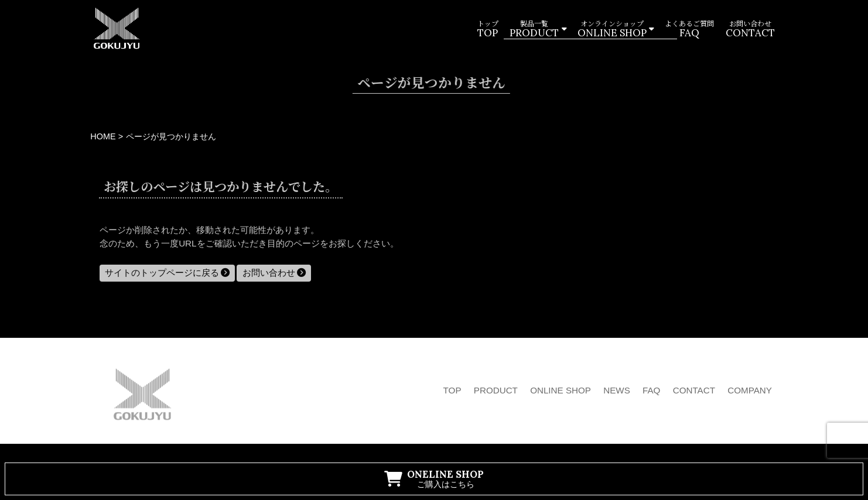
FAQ (651, 390)
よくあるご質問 (689, 29)
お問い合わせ (750, 29)
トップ (487, 29)
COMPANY (750, 390)
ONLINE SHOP (561, 390)
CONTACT (694, 390)
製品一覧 (534, 29)
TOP (452, 390)
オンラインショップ (611, 29)
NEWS (617, 390)
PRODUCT (496, 390)
